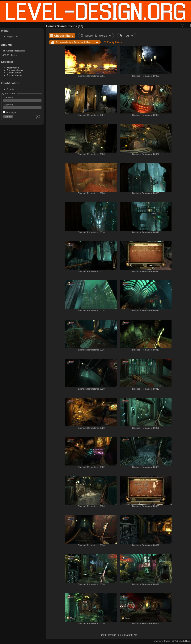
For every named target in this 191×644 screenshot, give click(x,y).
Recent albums (15, 75)
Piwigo (167, 641)
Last (135, 635)
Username (8, 97)
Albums (6, 45)
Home (50, 26)
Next (128, 635)
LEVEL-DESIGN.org (181, 641)
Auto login (9, 112)
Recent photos (14, 73)
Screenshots (13, 51)
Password (8, 105)
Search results (67, 26)
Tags (9, 37)
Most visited (13, 68)
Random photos (15, 70)
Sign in (11, 89)
